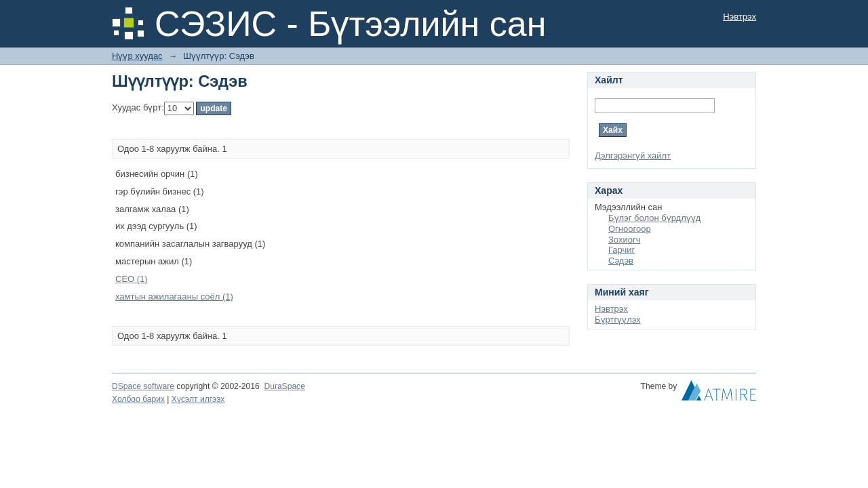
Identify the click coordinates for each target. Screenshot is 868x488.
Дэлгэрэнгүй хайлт (633, 156)
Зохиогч (624, 240)
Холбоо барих (138, 399)
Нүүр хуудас (137, 56)
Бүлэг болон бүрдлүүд (654, 218)
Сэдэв (621, 261)
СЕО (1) (132, 279)
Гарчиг (622, 250)
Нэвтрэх (739, 17)
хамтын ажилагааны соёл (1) (174, 297)
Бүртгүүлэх (618, 320)
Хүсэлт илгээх (198, 399)
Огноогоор (630, 229)
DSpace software (143, 386)
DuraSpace (284, 386)
